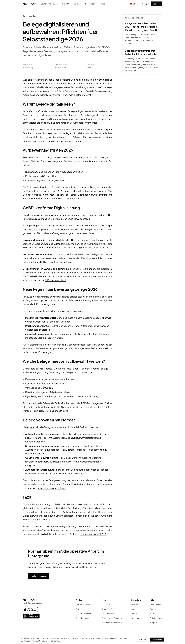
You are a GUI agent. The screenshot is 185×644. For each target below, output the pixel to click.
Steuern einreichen (83, 614)
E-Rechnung (81, 609)
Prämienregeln (156, 618)
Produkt (66, 4)
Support (153, 622)
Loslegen (157, 4)
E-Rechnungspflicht (55, 280)
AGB (152, 614)
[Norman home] (30, 4)
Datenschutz (155, 609)
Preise (103, 4)
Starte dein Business (50, 4)
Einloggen (145, 4)
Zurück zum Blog (30, 16)
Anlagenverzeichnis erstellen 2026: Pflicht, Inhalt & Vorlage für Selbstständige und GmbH (141, 27)
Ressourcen (91, 4)
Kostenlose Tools (108, 609)
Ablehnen (142, 639)
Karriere (134, 614)
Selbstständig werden (85, 605)
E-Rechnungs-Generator (112, 618)
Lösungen (106, 605)
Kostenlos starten (38, 576)
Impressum (135, 618)
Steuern (78, 4)
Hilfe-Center (155, 605)
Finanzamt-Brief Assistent (112, 622)
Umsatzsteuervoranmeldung (51, 488)
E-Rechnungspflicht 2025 (94, 534)
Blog (133, 609)
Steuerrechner (108, 614)
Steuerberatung (82, 618)
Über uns (134, 605)
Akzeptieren (157, 639)
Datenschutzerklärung (51, 641)
